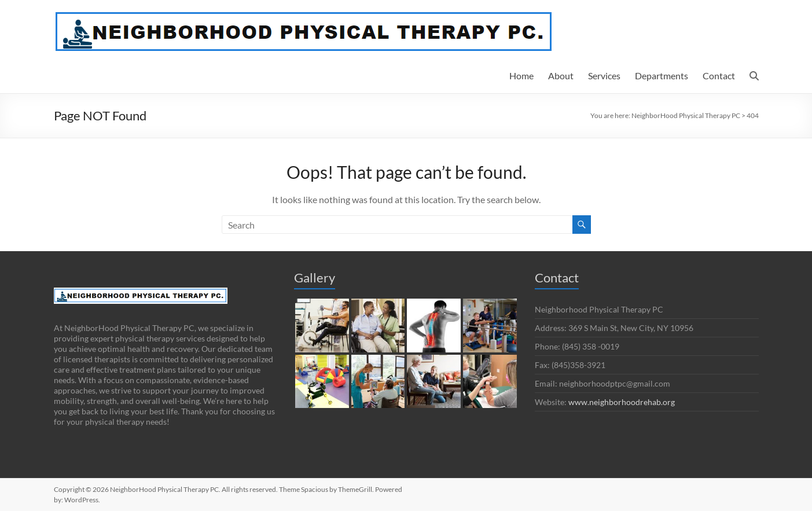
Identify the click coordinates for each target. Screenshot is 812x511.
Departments (662, 76)
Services (604, 76)
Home (521, 76)
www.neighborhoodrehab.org (622, 402)
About (561, 76)
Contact (719, 76)
